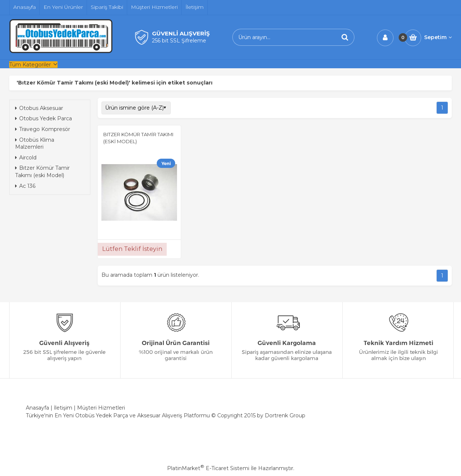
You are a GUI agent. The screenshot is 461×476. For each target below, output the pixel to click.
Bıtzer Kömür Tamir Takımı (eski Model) (42, 172)
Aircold (26, 158)
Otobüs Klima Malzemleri (35, 144)
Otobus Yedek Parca (44, 118)
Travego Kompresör (43, 129)
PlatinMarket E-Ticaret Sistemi (208, 468)
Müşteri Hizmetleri (101, 408)
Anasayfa (37, 408)
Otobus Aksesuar (39, 108)
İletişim (63, 408)
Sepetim (438, 37)
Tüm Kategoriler (30, 65)
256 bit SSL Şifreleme (179, 41)
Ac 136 (25, 186)
